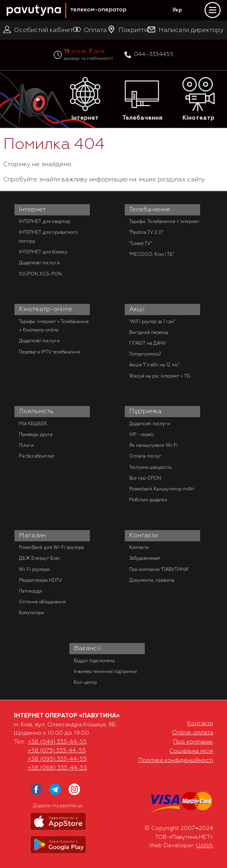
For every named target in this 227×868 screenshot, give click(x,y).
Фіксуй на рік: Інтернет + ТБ (160, 376)
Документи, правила (152, 580)
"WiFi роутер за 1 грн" (152, 321)
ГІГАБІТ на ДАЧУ (147, 343)
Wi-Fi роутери (34, 569)
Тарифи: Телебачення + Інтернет (164, 221)
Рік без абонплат (37, 456)
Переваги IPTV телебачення (50, 352)
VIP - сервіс (142, 434)
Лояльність (36, 411)
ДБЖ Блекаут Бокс (40, 558)
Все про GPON (145, 478)
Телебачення (142, 99)
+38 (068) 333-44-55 (57, 768)
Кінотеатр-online (46, 309)
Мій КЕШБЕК (33, 424)
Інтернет (85, 99)
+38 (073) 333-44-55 (57, 750)
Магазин (32, 535)
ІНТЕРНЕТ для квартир (45, 221)
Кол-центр (85, 682)
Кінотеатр (199, 99)
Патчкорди (30, 591)
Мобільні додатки (148, 500)
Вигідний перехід (149, 332)
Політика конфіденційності (176, 760)
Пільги (26, 445)
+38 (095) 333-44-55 (57, 759)
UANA (205, 845)
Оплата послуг (145, 456)
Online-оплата (193, 732)
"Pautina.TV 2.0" (146, 232)
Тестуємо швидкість (150, 467)
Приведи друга (36, 434)
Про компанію (193, 741)
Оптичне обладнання (42, 602)
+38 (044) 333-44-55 (57, 741)
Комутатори (31, 613)
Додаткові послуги (39, 263)
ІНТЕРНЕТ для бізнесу (43, 252)
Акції (137, 309)
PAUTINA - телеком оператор (11, 1)
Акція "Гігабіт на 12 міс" (154, 365)
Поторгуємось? (145, 354)
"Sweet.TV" (140, 243)
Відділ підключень (94, 661)
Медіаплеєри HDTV (40, 580)
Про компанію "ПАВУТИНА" (159, 569)
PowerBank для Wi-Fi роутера (51, 547)
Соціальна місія (191, 751)
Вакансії (87, 648)
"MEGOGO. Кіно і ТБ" (152, 254)
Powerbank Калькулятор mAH (162, 489)
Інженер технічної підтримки (105, 671)
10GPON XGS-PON (40, 274)
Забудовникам (145, 558)
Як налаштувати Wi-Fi (153, 445)
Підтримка (145, 411)
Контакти (143, 535)
